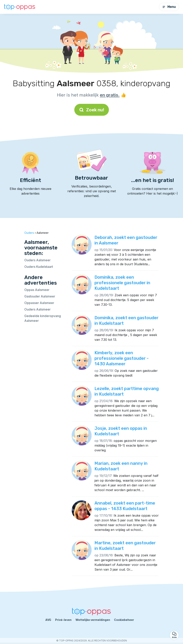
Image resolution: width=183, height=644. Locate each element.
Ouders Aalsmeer (37, 260)
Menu (169, 7)
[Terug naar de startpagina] (20, 7)
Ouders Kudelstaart (39, 267)
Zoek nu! (92, 110)
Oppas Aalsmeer (37, 290)
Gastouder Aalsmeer (40, 296)
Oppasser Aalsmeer (39, 303)
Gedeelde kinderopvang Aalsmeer (43, 318)
